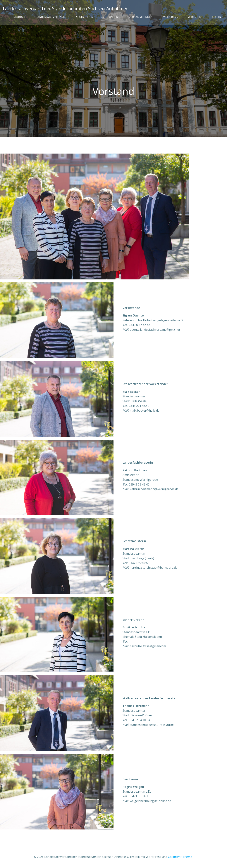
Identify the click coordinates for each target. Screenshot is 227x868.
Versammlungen (142, 17)
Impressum (196, 17)
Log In (217, 17)
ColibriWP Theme (180, 857)
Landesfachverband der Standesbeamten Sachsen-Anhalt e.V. (66, 8)
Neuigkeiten (85, 17)
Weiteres (171, 17)
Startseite (21, 17)
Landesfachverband (52, 17)
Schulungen (111, 17)
